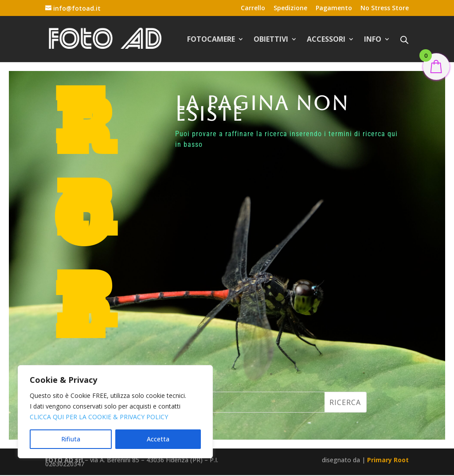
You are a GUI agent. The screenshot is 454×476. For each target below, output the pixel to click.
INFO (373, 40)
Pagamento (334, 8)
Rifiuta (71, 439)
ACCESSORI (326, 40)
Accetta (158, 439)
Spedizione (290, 8)
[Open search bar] (404, 39)
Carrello (253, 8)
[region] (115, 412)
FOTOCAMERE (211, 40)
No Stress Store (385, 8)
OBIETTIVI (271, 40)
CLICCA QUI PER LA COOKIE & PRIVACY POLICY (99, 417)
